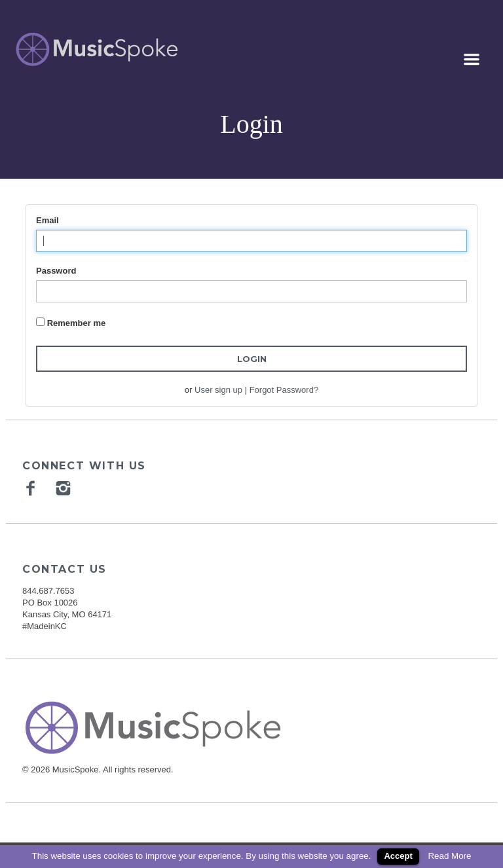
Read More (449, 856)
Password (56, 271)
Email (47, 220)
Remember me (77, 323)
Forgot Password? (284, 390)
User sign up (218, 390)
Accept (398, 856)
